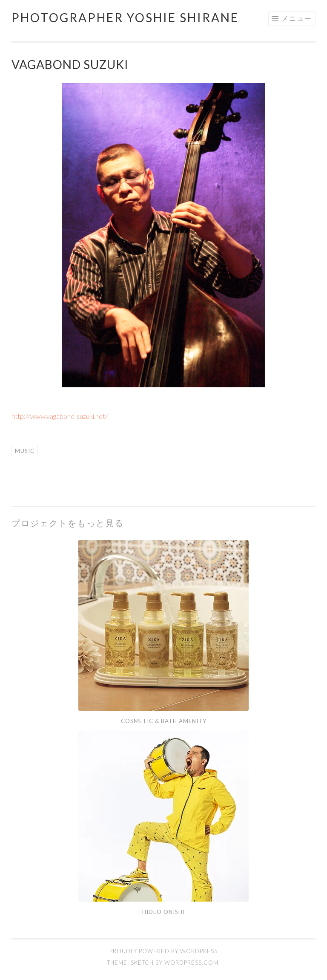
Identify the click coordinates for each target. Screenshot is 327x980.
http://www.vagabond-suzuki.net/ (60, 416)
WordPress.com (191, 963)
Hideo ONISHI (163, 912)
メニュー (297, 18)
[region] (163, 235)
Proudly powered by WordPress (163, 951)
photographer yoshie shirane (125, 17)
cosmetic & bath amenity (164, 721)
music (25, 451)
